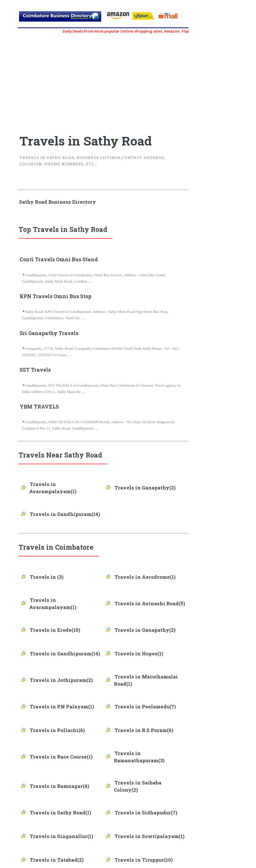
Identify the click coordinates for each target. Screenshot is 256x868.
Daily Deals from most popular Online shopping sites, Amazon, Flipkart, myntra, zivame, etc (153, 31)
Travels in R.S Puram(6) (144, 730)
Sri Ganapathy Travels (49, 333)
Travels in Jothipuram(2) (61, 680)
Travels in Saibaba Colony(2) (138, 786)
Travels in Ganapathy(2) (145, 488)
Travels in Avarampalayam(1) (53, 488)
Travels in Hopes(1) (139, 654)
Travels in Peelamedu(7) (145, 707)
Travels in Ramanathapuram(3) (139, 757)
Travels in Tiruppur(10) (144, 860)
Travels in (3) (47, 577)
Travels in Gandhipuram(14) (65, 514)
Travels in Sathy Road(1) (60, 813)
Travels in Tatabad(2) (57, 860)
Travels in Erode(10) (55, 630)
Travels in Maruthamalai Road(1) (146, 680)
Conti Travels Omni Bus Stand (59, 259)
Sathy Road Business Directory (58, 202)
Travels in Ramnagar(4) (59, 786)
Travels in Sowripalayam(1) (149, 836)
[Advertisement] (61, 81)
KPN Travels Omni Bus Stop (55, 296)
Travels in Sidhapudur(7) (146, 813)
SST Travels (35, 370)
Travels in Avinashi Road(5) (150, 604)
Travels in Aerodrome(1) (145, 577)
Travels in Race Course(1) (61, 757)
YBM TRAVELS (39, 407)
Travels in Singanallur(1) (61, 836)
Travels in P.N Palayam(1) (62, 707)
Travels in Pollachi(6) (57, 730)
